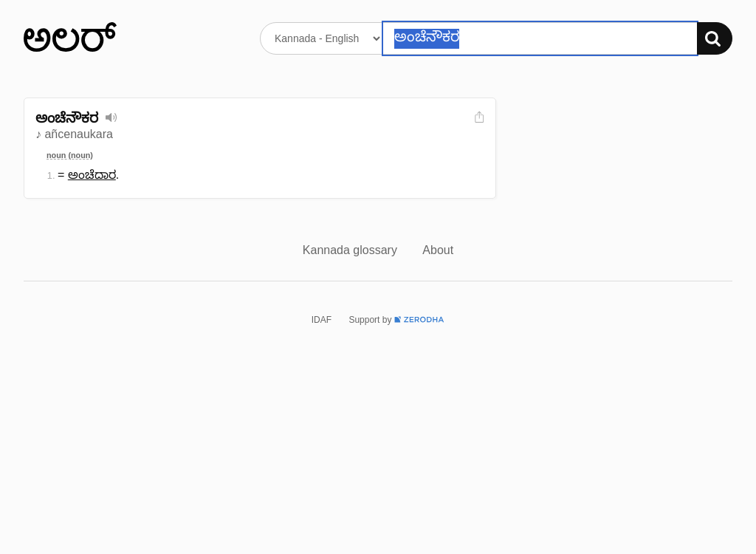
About (438, 250)
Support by (396, 320)
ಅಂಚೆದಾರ (92, 175)
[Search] (715, 38)
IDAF (322, 320)
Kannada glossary (352, 250)
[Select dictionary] (322, 38)
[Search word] (540, 38)
